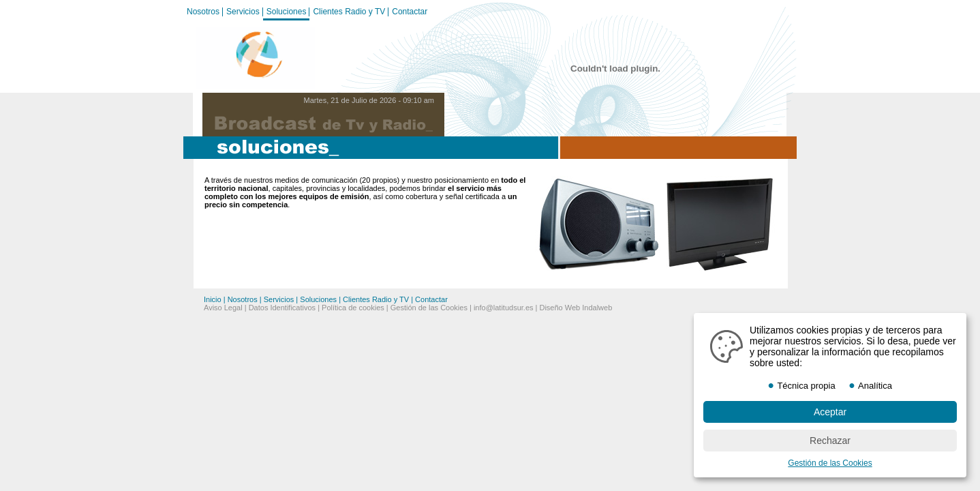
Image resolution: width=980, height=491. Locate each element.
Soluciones (287, 12)
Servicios (243, 12)
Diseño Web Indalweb (576, 308)
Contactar (410, 12)
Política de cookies (353, 308)
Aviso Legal (223, 308)
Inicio (213, 299)
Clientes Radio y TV (349, 12)
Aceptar (830, 412)
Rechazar (830, 441)
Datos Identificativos (282, 308)
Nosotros (203, 12)
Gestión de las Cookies (429, 308)
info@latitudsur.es (504, 308)
